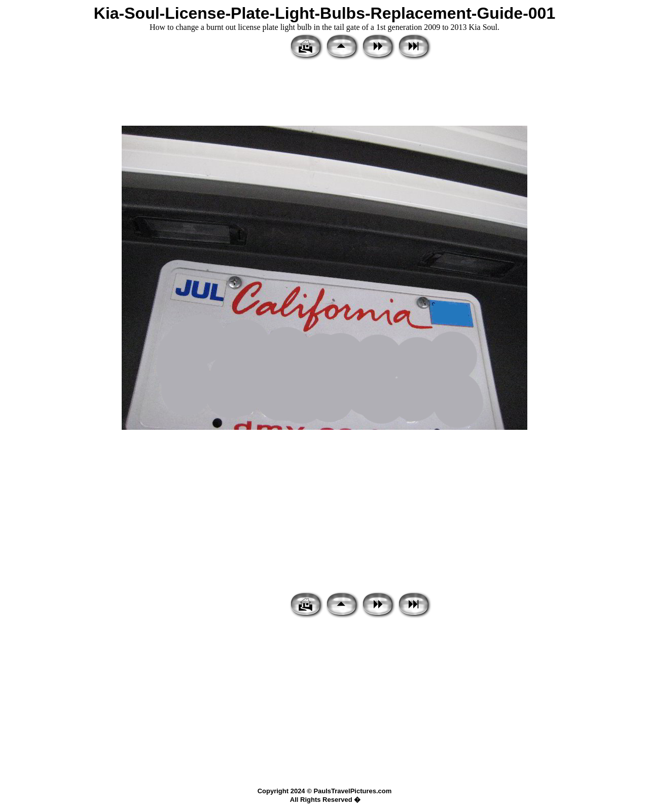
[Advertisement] (324, 94)
